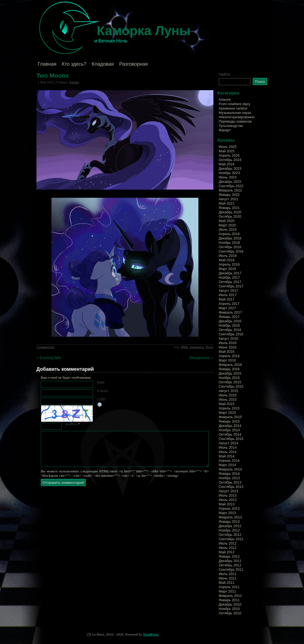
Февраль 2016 (230, 365)
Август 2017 (229, 291)
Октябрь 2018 (230, 247)
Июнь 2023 (228, 177)
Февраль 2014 (230, 469)
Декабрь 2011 (230, 561)
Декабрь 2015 (230, 373)
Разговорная (133, 64)
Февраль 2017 (230, 312)
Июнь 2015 (228, 400)
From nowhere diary (235, 104)
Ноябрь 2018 (229, 243)
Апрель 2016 (229, 356)
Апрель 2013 (229, 508)
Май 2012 (227, 552)
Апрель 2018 (229, 264)
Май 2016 (227, 352)
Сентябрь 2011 (231, 569)
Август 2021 (229, 199)
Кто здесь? (74, 64)
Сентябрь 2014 (231, 439)
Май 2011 (227, 583)
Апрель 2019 (229, 234)
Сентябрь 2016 (231, 334)
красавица (197, 347)
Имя (101, 382)
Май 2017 (227, 299)
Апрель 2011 (229, 587)
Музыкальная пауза (235, 113)
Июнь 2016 (228, 347)
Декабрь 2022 (230, 182)
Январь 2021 (229, 208)
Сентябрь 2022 (231, 186)
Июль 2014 (228, 447)
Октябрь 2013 (230, 482)
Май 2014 (227, 456)
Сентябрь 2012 (231, 539)
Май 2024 (227, 164)
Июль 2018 (228, 256)
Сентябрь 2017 (231, 286)
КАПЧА (72, 424)
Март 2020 (228, 225)
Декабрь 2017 (230, 273)
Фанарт (75, 82)
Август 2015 (229, 391)
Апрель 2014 (229, 461)
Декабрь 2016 (230, 321)
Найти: (225, 74)
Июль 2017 (228, 295)
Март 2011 (228, 591)
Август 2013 (229, 491)
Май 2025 (227, 151)
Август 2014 (229, 443)
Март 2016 (228, 360)
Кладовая (103, 64)
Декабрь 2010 (230, 604)
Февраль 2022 (230, 190)
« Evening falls (49, 358)
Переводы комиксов (235, 121)
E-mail (103, 391)
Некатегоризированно (237, 117)
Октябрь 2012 (230, 535)
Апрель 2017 (229, 304)
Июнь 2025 (228, 147)
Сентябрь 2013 (231, 487)
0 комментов (45, 347)
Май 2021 (227, 203)
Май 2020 (227, 221)
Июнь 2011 (228, 578)
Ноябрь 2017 (229, 277)
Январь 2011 (229, 600)
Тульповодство (231, 126)
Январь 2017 (229, 317)
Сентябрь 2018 (231, 251)
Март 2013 (228, 513)
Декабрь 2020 (230, 212)
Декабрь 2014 (230, 426)
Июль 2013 (228, 495)
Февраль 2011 (230, 596)
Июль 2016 (228, 343)
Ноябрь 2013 (229, 478)
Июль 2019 (228, 230)
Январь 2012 (229, 556)
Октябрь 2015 (230, 382)
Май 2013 (227, 504)
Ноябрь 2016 (229, 325)
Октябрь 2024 (230, 160)
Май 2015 (227, 404)
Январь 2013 (229, 522)
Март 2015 (228, 413)
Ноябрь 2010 (229, 609)
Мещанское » (201, 358)
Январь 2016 (229, 369)
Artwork (225, 100)
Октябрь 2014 (230, 434)
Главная (47, 64)
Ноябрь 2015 (229, 378)
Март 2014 (228, 465)
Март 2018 (228, 269)
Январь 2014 (229, 474)
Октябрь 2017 (230, 282)
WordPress (151, 634)
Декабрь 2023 (230, 168)
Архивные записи (233, 108)
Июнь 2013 (228, 500)
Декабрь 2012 (230, 526)
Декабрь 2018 (230, 238)
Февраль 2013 (230, 517)
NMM (184, 347)
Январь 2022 (229, 195)
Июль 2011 (228, 574)
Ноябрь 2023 (229, 173)
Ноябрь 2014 (229, 430)
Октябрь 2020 (230, 216)
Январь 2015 (229, 421)
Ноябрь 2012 (229, 530)
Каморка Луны (144, 31)
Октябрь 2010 (230, 613)
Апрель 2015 (229, 408)
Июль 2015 (228, 395)
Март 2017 (228, 308)
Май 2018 (227, 260)
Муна (209, 347)
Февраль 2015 (230, 417)
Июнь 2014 (228, 452)
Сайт (102, 399)
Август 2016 (229, 338)
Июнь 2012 (228, 548)
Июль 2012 (228, 543)
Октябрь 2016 (230, 330)
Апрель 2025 (229, 155)
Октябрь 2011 (230, 565)
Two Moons (53, 76)
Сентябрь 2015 (231, 386)
